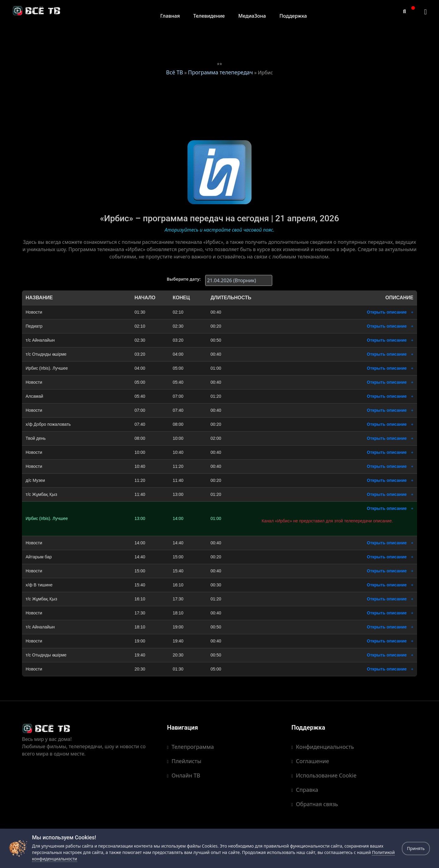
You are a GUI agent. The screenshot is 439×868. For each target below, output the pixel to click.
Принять (416, 848)
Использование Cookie (324, 775)
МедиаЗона (252, 16)
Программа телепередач (221, 72)
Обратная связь (315, 804)
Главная (170, 16)
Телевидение (209, 16)
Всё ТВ (175, 72)
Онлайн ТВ (184, 775)
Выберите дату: (184, 279)
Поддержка (293, 16)
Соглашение (310, 761)
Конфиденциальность (323, 747)
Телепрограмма (191, 747)
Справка (305, 790)
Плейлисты (184, 761)
